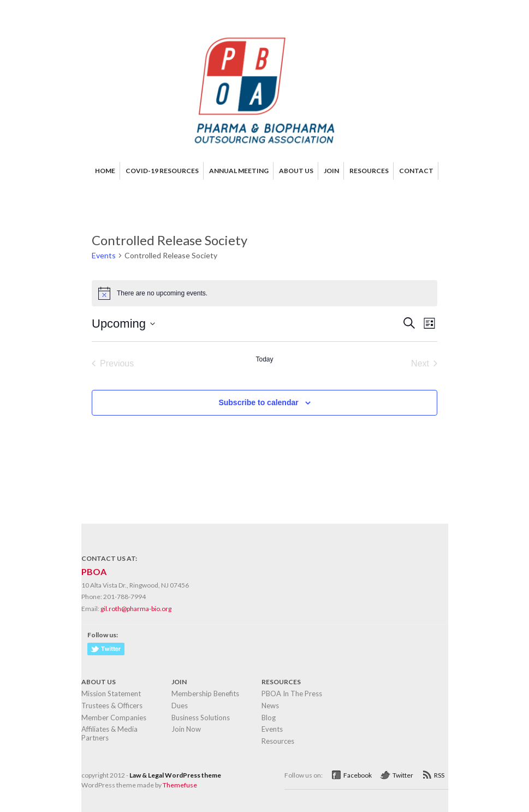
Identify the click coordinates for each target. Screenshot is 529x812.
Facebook (358, 775)
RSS (439, 775)
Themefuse (180, 785)
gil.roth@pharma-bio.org (136, 609)
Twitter (403, 775)
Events (104, 255)
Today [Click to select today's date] (264, 359)
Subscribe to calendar (258, 402)
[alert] (264, 293)
